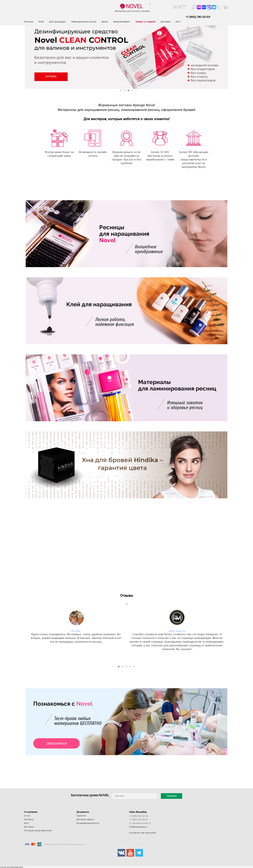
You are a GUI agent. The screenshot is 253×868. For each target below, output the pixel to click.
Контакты (29, 819)
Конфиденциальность (88, 823)
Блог (26, 823)
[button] (121, 90)
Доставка (29, 827)
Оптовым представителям (38, 831)
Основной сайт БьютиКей (142, 833)
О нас (27, 816)
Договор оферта (85, 819)
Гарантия (81, 816)
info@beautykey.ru (138, 827)
